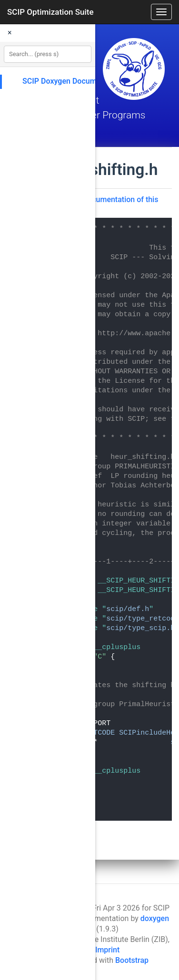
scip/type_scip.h (140, 628)
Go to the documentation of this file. (104, 204)
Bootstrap (132, 960)
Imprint (107, 950)
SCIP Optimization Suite (50, 12)
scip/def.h (128, 609)
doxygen (155, 918)
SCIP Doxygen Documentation (74, 81)
